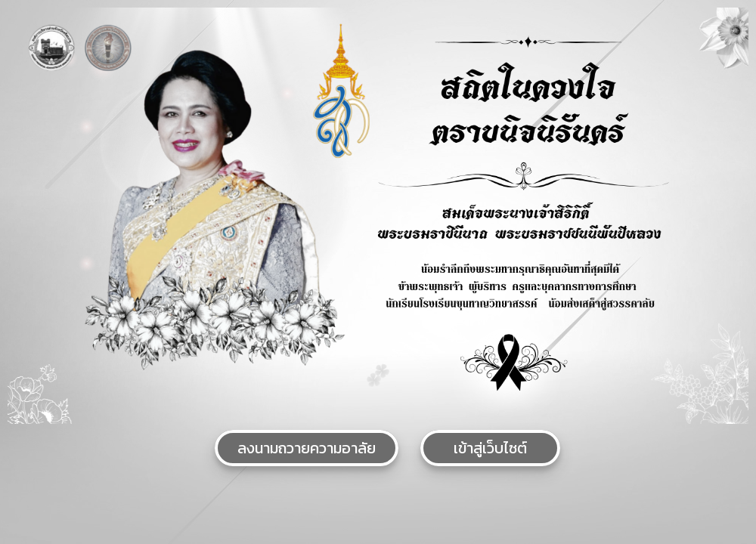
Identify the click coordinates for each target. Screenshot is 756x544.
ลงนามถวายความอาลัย (307, 448)
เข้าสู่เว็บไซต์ (490, 448)
